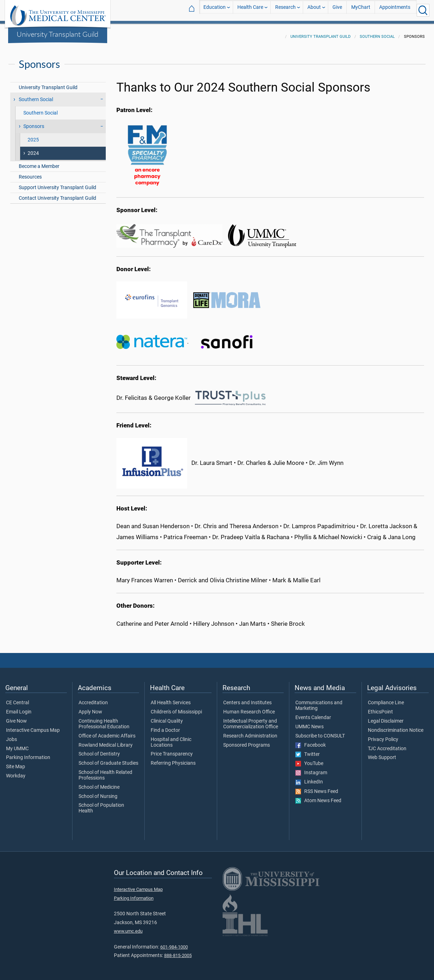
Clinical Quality (167, 717)
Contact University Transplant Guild (57, 194)
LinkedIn (309, 778)
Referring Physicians (173, 759)
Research (285, 10)
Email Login (19, 708)
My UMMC (17, 745)
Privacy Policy (383, 735)
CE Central (18, 699)
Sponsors (34, 122)
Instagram (311, 769)
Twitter (308, 750)
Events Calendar (313, 713)
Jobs (11, 735)
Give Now (16, 717)
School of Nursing (98, 792)
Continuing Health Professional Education (104, 720)
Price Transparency (172, 750)
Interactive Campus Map (33, 726)
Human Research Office (249, 708)
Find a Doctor (165, 726)
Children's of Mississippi (176, 708)
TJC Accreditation (387, 745)
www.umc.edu (128, 927)
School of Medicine (99, 783)
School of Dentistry (99, 750)
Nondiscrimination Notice (396, 726)
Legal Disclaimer (386, 717)
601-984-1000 (174, 943)
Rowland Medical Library (106, 741)
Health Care (250, 10)
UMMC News (309, 723)
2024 (33, 149)
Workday (16, 772)
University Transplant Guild (57, 34)
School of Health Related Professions (105, 771)
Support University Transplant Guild (57, 183)
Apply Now (90, 708)
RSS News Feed (317, 787)
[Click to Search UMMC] (423, 10)
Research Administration (250, 732)
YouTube (309, 759)
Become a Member (39, 162)
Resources (30, 173)
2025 (33, 136)
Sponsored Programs (247, 741)
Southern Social (377, 32)
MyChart (361, 10)
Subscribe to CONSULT (320, 732)
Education (215, 10)
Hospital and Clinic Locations (171, 738)
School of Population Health (101, 804)
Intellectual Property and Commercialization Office (251, 720)
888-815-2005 (178, 951)
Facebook (311, 741)
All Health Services (171, 699)
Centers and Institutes (247, 699)
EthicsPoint (380, 708)
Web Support (382, 753)
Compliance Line (386, 699)
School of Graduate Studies (108, 759)
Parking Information (28, 753)
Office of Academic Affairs (107, 732)
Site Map (16, 763)
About (314, 10)
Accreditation (93, 699)
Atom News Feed (318, 797)
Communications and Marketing (319, 701)
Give (337, 10)
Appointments (395, 10)
